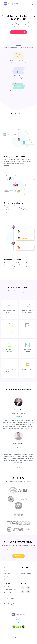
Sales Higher (19, 416)
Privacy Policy (8, 592)
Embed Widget (9, 571)
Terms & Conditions (10, 590)
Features (7, 579)
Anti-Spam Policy (9, 598)
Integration (7, 574)
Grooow (18, 450)
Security (7, 595)
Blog (22, 576)
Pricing (6, 576)
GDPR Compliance (10, 601)
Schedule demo (26, 571)
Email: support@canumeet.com (18, 623)
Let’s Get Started (19, 32)
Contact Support (9, 604)
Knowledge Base (26, 574)
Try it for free (18, 556)
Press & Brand (8, 587)
